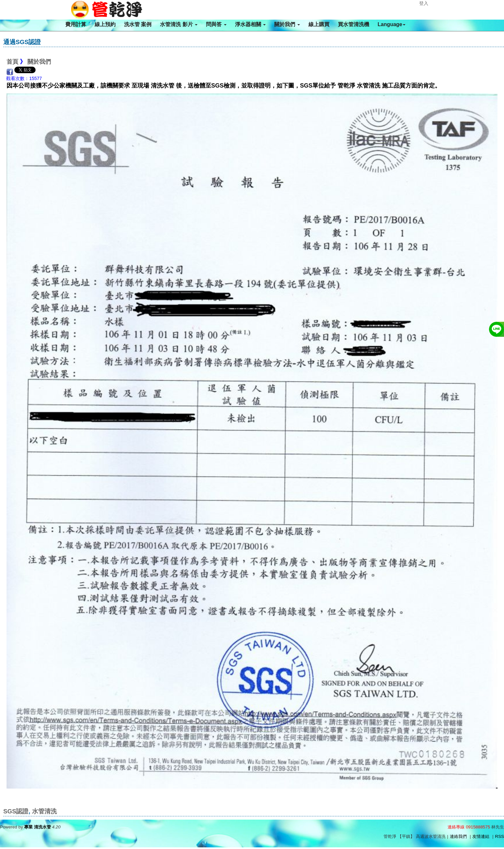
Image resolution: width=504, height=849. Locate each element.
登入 (424, 3)
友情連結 (481, 836)
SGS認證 (16, 811)
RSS (500, 836)
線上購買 (319, 24)
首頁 (12, 62)
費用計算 (76, 24)
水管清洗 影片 (179, 24)
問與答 (216, 24)
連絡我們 (458, 836)
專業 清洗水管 (38, 827)
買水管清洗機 (354, 24)
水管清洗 (44, 811)
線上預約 (105, 24)
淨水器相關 (250, 24)
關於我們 (287, 24)
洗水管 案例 (138, 24)
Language (392, 24)
